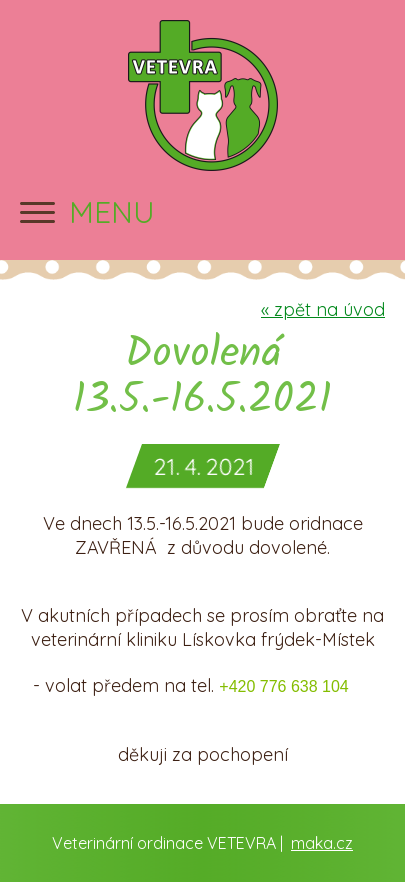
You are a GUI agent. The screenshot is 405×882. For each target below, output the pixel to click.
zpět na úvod (323, 309)
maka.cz (322, 843)
